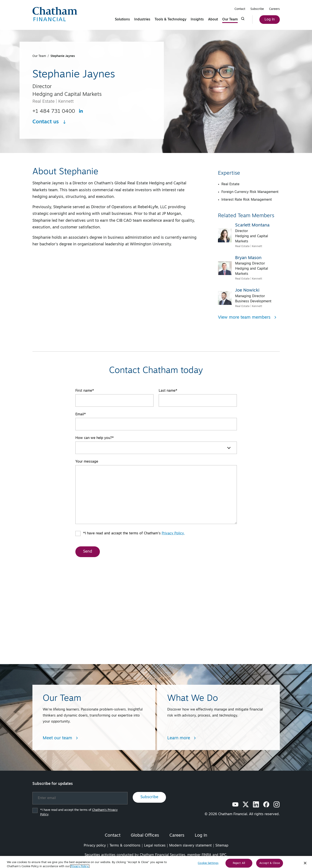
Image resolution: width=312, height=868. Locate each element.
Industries (142, 20)
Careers (274, 9)
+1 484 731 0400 (54, 112)
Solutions (122, 20)
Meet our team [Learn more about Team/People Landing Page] (60, 738)
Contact (240, 9)
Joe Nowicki (247, 290)
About (213, 20)
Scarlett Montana (252, 225)
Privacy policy (95, 846)
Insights (197, 20)
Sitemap (222, 846)
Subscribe (257, 9)
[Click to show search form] (243, 19)
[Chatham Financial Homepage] (55, 14)
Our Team (230, 20)
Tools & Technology (170, 20)
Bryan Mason (248, 258)
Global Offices (145, 836)
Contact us (49, 122)
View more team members (247, 318)
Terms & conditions (125, 846)
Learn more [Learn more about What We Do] (182, 738)
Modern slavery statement (190, 846)
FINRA (206, 855)
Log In (270, 20)
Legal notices (155, 846)
